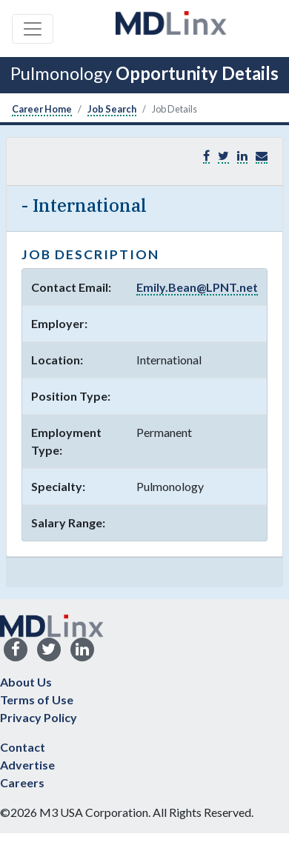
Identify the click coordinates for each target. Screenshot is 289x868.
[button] (262, 156)
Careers (22, 782)
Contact (23, 747)
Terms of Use (37, 700)
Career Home (42, 109)
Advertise (27, 765)
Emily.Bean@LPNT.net (197, 287)
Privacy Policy (39, 717)
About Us (26, 682)
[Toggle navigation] (33, 29)
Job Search (112, 109)
